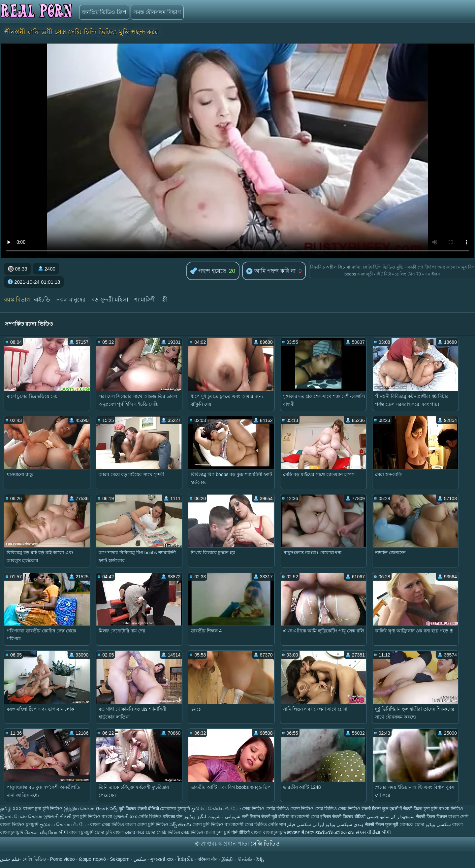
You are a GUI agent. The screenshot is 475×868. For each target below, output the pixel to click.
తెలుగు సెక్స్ (107, 809)
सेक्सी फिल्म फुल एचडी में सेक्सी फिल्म (393, 809)
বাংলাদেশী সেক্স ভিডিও (246, 824)
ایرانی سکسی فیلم (306, 824)
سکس (140, 859)
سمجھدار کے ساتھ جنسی (392, 817)
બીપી (63, 832)
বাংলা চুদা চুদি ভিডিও (43, 809)
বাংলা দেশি (458, 817)
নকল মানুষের (71, 300)
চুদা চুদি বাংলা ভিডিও (443, 809)
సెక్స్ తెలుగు (180, 824)
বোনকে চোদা (412, 824)
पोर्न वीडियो (241, 832)
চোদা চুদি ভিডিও (208, 824)
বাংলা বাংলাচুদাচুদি (269, 832)
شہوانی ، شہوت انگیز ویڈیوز (213, 817)
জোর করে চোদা (141, 832)
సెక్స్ (260, 859)
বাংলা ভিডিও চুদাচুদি (20, 824)
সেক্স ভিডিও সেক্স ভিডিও (338, 809)
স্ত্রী (165, 300)
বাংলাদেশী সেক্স (305, 817)
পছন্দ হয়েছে (208, 271)
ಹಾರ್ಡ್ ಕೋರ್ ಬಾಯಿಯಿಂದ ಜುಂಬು (321, 832)
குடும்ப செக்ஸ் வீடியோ (216, 809)
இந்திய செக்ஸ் (79, 809)
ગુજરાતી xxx (125, 817)
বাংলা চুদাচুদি (81, 832)
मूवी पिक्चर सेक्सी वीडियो (140, 809)
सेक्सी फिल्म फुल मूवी (382, 824)
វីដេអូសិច (186, 859)
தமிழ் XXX (11, 809)
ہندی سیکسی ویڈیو (345, 824)
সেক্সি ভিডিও (150, 817)
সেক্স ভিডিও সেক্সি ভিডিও (266, 809)
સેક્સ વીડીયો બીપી (373, 832)
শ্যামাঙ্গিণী (145, 300)
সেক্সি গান (278, 824)
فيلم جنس (10, 859)
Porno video (63, 859)
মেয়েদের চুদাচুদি (176, 809)
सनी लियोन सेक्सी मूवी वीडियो (266, 817)
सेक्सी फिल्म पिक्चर (431, 817)
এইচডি (42, 300)
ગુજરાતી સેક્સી (58, 817)
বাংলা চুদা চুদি (218, 832)
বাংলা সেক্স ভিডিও (108, 824)
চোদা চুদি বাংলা (110, 832)
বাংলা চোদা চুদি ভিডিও (147, 824)
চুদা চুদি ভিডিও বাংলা (92, 817)
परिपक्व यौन (173, 817)
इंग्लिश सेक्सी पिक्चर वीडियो (343, 817)
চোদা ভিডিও (303, 809)
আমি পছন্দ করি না (271, 272)
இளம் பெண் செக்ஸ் (21, 817)
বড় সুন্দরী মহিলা (110, 300)
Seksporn (120, 859)
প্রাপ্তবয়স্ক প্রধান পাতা (226, 844)
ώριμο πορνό (92, 859)
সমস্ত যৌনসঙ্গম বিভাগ (157, 12)
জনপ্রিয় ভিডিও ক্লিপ (104, 12)
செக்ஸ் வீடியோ (41, 832)
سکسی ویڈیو (438, 824)
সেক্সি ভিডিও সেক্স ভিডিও (181, 832)
